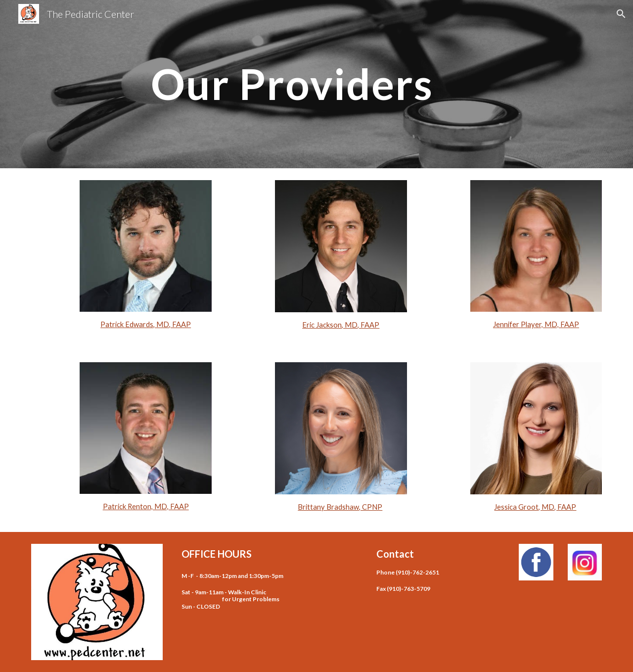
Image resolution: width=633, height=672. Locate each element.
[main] (292, 84)
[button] (621, 14)
